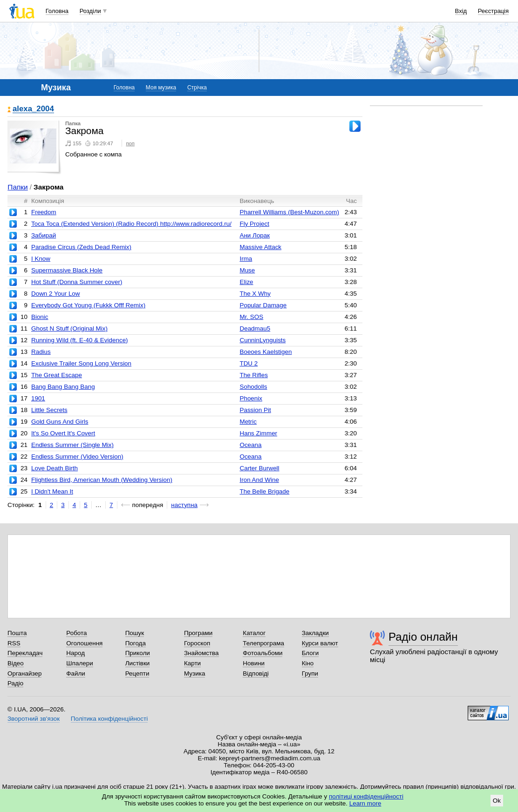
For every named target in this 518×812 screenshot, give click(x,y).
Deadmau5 (255, 328)
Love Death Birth (55, 468)
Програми (198, 633)
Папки (17, 187)
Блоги (310, 653)
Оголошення (84, 643)
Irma (246, 259)
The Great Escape (57, 375)
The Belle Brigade (264, 491)
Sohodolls (253, 387)
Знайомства (201, 653)
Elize (246, 282)
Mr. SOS (251, 317)
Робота (76, 633)
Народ (75, 653)
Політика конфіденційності (109, 719)
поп (130, 143)
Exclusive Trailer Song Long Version (81, 363)
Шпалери (79, 663)
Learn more (365, 803)
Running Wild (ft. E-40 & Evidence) (80, 340)
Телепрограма (263, 643)
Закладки (315, 633)
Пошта (17, 633)
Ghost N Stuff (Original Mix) (69, 328)
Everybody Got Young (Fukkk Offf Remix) (88, 305)
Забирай (44, 235)
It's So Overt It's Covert (63, 433)
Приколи (138, 653)
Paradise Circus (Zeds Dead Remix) (81, 247)
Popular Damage (263, 305)
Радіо (15, 683)
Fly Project (254, 224)
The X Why (255, 294)
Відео (16, 663)
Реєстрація (493, 11)
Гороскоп (197, 643)
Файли (76, 673)
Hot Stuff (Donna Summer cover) (77, 282)
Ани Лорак (255, 235)
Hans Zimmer (258, 433)
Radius (41, 352)
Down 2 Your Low (56, 294)
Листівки (138, 663)
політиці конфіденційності (366, 796)
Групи (310, 673)
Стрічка (197, 88)
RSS (14, 643)
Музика (194, 673)
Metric (248, 422)
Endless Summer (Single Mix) (72, 445)
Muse (247, 270)
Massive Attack (260, 247)
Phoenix (251, 398)
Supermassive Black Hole (67, 270)
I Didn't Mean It (52, 491)
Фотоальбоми (262, 653)
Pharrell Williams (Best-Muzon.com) (289, 212)
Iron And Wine (259, 480)
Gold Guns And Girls (60, 422)
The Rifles (254, 375)
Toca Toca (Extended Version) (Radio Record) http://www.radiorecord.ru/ (131, 224)
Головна (57, 11)
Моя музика (161, 88)
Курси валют (320, 643)
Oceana (250, 445)
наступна (184, 505)
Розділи (90, 11)
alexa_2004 (33, 109)
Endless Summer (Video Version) (77, 457)
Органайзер (24, 673)
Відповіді (256, 673)
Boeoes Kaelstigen (266, 352)
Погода (136, 643)
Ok (497, 801)
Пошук (135, 633)
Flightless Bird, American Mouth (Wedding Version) (102, 480)
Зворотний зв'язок (34, 719)
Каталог (254, 633)
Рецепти (137, 673)
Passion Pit (255, 410)
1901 (38, 398)
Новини (254, 663)
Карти (192, 663)
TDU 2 (249, 363)
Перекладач (25, 653)
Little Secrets (49, 410)
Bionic (40, 317)
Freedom (44, 212)
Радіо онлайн (423, 637)
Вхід (461, 11)
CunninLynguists (262, 340)
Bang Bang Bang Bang (63, 387)
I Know (41, 259)
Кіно (308, 663)
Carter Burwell (259, 468)
